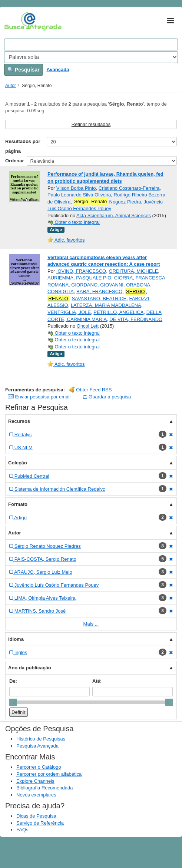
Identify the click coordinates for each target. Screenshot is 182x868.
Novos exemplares (36, 795)
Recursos (19, 421)
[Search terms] (91, 44)
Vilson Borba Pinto (76, 188)
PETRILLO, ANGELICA (118, 312)
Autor (11, 86)
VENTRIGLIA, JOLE (69, 312)
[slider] (13, 702)
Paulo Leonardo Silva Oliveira (79, 195)
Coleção (18, 463)
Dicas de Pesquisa (36, 816)
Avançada (58, 69)
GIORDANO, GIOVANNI (97, 285)
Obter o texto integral (74, 222)
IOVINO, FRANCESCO (81, 271)
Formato (18, 504)
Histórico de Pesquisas (41, 739)
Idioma (16, 639)
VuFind (16, 21)
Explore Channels (35, 781)
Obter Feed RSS (90, 390)
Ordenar (15, 161)
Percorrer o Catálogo (39, 767)
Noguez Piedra (107, 202)
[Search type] (91, 57)
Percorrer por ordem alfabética (49, 774)
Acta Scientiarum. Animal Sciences (114, 216)
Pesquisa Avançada (37, 746)
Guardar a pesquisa (107, 397)
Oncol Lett (88, 326)
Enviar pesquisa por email (40, 397)
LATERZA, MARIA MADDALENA (106, 305)
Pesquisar (24, 70)
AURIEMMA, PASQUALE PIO (79, 278)
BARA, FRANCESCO (99, 291)
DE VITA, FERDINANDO (136, 319)
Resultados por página (23, 146)
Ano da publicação (30, 668)
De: (13, 681)
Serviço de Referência (40, 823)
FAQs (22, 830)
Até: (97, 681)
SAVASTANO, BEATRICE (99, 299)
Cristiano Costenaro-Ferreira (129, 188)
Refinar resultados (91, 124)
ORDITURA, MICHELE (133, 271)
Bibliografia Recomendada (44, 788)
